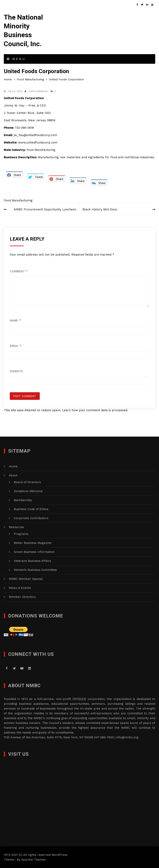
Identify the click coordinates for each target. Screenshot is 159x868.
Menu (16, 59)
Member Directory (22, 597)
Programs (21, 534)
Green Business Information (34, 552)
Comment (19, 271)
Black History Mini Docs (100, 209)
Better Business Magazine (33, 543)
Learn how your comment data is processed (95, 410)
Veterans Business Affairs (32, 561)
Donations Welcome (28, 491)
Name (15, 321)
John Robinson (38, 91)
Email (16, 346)
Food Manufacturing (18, 200)
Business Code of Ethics (31, 509)
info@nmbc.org (127, 737)
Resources (16, 527)
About (13, 475)
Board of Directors (27, 482)
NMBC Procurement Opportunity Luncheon (45, 209)
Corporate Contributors (31, 518)
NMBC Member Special (26, 579)
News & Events (20, 588)
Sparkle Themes (34, 860)
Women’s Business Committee (35, 570)
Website (16, 371)
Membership (23, 500)
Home (13, 466)
